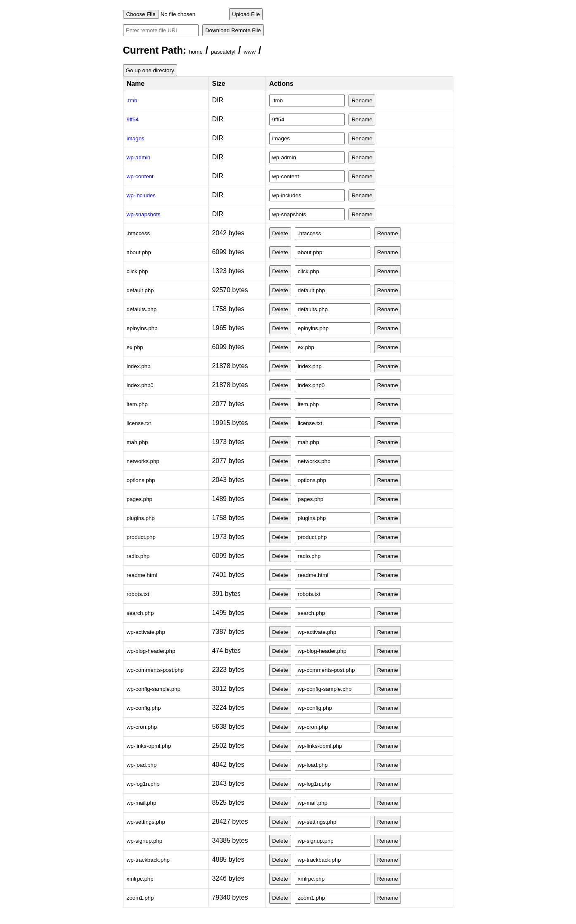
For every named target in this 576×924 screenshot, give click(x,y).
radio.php (138, 556)
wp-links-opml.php (149, 746)
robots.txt (138, 594)
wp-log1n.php (143, 784)
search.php (140, 613)
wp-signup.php (145, 841)
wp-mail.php (142, 803)
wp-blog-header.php (151, 651)
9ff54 (133, 119)
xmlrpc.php (140, 879)
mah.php (137, 442)
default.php (140, 290)
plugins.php (141, 518)
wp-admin (139, 157)
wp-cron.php (142, 727)
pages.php (140, 499)
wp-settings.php (146, 822)
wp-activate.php (146, 632)
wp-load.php (142, 765)
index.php (139, 366)
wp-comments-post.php (155, 670)
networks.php (143, 461)
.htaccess (138, 233)
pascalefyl (223, 52)
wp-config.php (144, 708)
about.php (139, 252)
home (196, 52)
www (250, 52)
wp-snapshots (144, 214)
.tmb (132, 100)
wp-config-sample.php (154, 689)
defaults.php (142, 309)
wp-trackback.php (148, 860)
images (136, 138)
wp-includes (141, 195)
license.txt (139, 423)
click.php (137, 271)
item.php (137, 404)
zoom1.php (140, 898)
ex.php (135, 347)
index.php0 (140, 385)
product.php (141, 537)
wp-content (140, 176)
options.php (141, 480)
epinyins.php (142, 328)
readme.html (142, 575)
